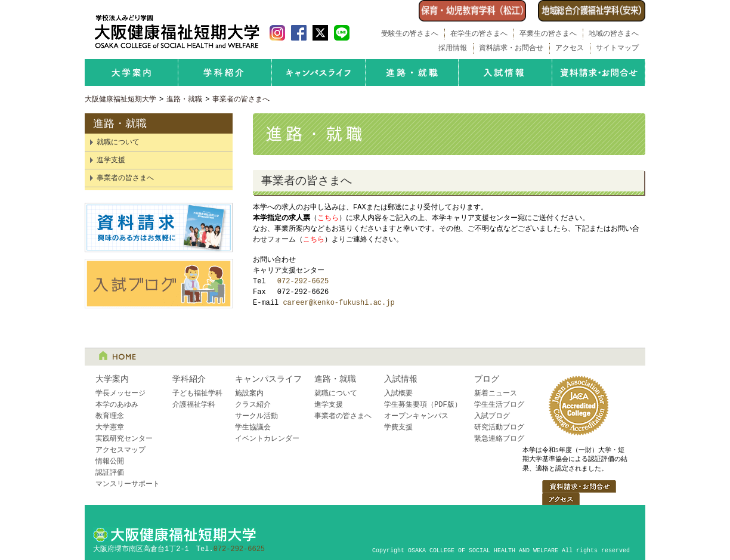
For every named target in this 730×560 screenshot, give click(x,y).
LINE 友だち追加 (342, 33)
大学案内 (131, 72)
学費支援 (398, 427)
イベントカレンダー (267, 439)
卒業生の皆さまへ (548, 34)
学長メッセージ (120, 393)
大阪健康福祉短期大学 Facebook (299, 33)
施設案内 (249, 393)
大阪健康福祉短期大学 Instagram (277, 33)
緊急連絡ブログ (499, 439)
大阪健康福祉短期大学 (120, 99)
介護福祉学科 (194, 405)
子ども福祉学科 (197, 393)
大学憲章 (110, 427)
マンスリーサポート (128, 484)
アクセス (570, 48)
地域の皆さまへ (614, 34)
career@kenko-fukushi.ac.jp (338, 303)
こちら (328, 218)
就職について (118, 142)
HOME (117, 355)
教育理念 (110, 416)
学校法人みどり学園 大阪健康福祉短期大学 (177, 31)
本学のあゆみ (117, 405)
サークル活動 (256, 416)
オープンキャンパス (416, 416)
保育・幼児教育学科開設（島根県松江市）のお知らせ (472, 11)
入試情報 (505, 72)
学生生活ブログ (499, 405)
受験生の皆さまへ (410, 34)
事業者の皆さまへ (241, 99)
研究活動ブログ (499, 427)
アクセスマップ (120, 450)
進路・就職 (412, 72)
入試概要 (398, 393)
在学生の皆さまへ (479, 34)
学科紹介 (225, 72)
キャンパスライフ (318, 72)
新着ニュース (496, 393)
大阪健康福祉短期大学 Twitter (320, 33)
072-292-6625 (303, 281)
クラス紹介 (253, 405)
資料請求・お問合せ (511, 48)
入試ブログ (159, 284)
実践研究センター (124, 439)
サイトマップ (617, 48)
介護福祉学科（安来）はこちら (592, 11)
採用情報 (453, 48)
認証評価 (110, 473)
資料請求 (159, 228)
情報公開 (110, 461)
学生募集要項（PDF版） (423, 405)
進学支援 (111, 160)
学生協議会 (253, 427)
